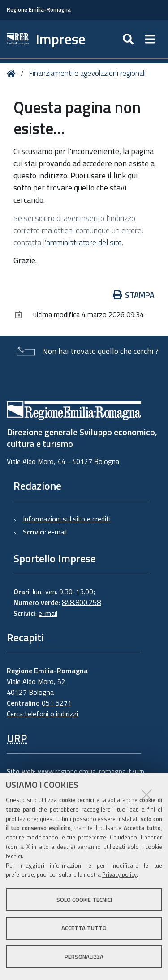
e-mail (57, 532)
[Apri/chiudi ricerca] (129, 39)
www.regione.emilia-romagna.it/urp (91, 771)
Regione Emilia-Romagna (39, 10)
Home (13, 73)
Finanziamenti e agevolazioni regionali (87, 73)
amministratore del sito (84, 242)
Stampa (134, 295)
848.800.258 (81, 602)
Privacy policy (119, 874)
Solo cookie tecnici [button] (84, 900)
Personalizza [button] (84, 957)
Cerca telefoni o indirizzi (42, 714)
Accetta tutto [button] (84, 928)
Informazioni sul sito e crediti (67, 519)
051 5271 (57, 703)
